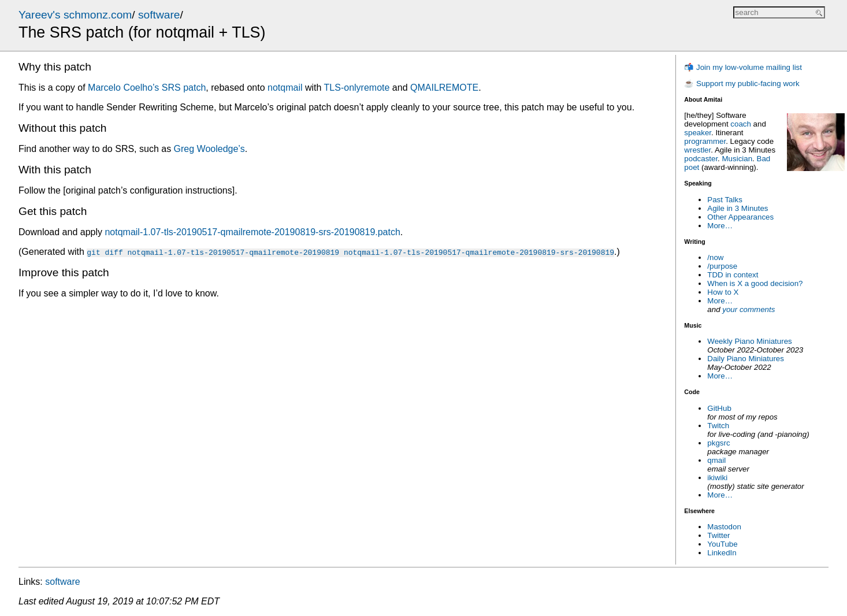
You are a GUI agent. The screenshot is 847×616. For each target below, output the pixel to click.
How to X (723, 292)
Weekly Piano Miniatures (749, 341)
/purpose (722, 266)
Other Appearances (740, 217)
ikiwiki (717, 478)
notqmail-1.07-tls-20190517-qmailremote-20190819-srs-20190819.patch (252, 232)
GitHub (719, 408)
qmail (716, 460)
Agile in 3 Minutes (738, 208)
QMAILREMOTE (444, 88)
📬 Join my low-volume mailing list (743, 67)
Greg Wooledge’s (209, 149)
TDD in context (733, 275)
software (159, 15)
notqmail (285, 88)
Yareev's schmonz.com (75, 15)
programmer (705, 141)
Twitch (718, 426)
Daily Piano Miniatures (746, 359)
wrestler (697, 150)
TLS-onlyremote (357, 88)
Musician (738, 159)
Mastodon (724, 527)
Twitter (718, 535)
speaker (698, 133)
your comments (748, 309)
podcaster (701, 159)
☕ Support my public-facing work (742, 84)
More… (720, 226)
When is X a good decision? (755, 283)
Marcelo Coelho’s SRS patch (147, 88)
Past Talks (725, 200)
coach (741, 124)
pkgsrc (718, 443)
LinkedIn (722, 553)
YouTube (722, 544)
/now (715, 257)
